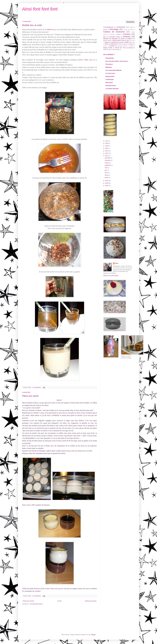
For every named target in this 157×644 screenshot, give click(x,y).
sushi (131, 46)
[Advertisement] (113, 370)
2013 (107, 151)
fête (123, 40)
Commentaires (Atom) (36, 604)
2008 (107, 186)
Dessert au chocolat (110, 39)
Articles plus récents (28, 601)
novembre (108, 160)
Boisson (105, 30)
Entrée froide (116, 40)
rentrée (105, 46)
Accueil (59, 601)
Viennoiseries (116, 50)
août (106, 168)
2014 (107, 148)
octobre (107, 163)
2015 (107, 146)
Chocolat (112, 34)
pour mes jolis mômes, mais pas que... (117, 61)
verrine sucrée (107, 50)
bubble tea (51, 29)
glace (128, 40)
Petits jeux (114, 44)
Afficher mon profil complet (111, 276)
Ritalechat (108, 67)
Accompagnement (108, 27)
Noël (127, 42)
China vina (88, 60)
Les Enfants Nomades (112, 89)
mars (106, 173)
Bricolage (114, 29)
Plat (120, 44)
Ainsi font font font (40, 9)
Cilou (117, 263)
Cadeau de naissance (114, 32)
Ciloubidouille (110, 58)
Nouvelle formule (111, 86)
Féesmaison (109, 64)
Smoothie (112, 46)
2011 (107, 156)
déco (105, 37)
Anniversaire (121, 27)
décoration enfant (115, 37)
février (107, 175)
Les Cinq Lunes (110, 73)
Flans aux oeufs (30, 396)
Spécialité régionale (123, 46)
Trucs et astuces (128, 48)
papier (133, 42)
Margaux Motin (110, 76)
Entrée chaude (107, 40)
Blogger (94, 635)
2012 (107, 153)
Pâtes (107, 44)
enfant (129, 39)
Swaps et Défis (108, 48)
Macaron (107, 42)
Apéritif (131, 27)
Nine (122, 42)
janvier (107, 178)
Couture (127, 34)
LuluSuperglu (110, 79)
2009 (107, 183)
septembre (108, 165)
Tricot (117, 48)
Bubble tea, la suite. (32, 25)
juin (106, 170)
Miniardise (115, 42)
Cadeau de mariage (128, 30)
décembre (108, 158)
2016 (107, 143)
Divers (123, 39)
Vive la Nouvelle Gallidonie (114, 70)
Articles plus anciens (91, 601)
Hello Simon (109, 83)
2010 (107, 181)
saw (84, 635)
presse (125, 44)
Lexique (133, 41)
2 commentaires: (37, 387)
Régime (131, 44)
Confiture (119, 34)
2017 (107, 141)
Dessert (127, 37)
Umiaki (57, 35)
